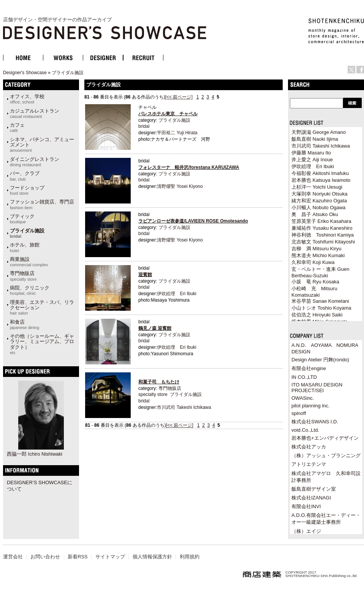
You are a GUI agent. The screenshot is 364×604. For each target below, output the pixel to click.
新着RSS (78, 557)
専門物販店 (23, 276)
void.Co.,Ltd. (305, 430)
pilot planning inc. (310, 406)
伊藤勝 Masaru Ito (311, 153)
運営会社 (13, 557)
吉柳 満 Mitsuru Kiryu (316, 249)
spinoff (299, 413)
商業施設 (29, 262)
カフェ (17, 127)
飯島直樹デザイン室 (314, 489)
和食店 (25, 324)
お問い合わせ (45, 557)
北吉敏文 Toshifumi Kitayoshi (323, 242)
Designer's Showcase (25, 73)
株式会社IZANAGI (311, 498)
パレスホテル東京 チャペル (168, 114)
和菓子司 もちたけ (159, 382)
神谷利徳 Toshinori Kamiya (323, 235)
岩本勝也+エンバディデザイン (325, 438)
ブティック (22, 219)
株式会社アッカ (309, 447)
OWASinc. (303, 398)
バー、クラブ (25, 176)
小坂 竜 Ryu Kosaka (315, 282)
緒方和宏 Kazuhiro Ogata (319, 201)
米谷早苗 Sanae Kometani (320, 301)
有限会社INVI (306, 506)
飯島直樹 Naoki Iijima (315, 139)
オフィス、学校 (27, 99)
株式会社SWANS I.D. (315, 422)
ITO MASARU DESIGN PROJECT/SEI (317, 388)
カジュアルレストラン (35, 113)
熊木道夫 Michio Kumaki (318, 255)
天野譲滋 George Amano (319, 132)
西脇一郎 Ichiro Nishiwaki (35, 454)
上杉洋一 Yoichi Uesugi (317, 187)
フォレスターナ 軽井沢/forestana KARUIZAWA (189, 167)
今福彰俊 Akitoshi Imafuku (320, 173)
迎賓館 (145, 275)
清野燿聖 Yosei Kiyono (180, 186)
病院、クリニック (30, 290)
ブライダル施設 (68, 73)
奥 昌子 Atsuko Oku (315, 214)
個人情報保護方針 (152, 557)
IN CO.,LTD (304, 377)
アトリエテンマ (309, 464)
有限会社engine (309, 368)
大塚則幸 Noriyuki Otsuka (319, 194)
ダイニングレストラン (35, 162)
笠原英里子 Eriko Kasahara (321, 221)
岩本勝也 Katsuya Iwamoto (321, 180)
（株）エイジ (306, 531)
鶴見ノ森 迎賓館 (155, 328)
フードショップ (27, 190)
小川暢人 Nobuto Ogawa (318, 207)
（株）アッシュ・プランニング (326, 455)
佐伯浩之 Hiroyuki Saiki (317, 315)
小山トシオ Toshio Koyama (321, 308)
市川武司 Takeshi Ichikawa (184, 407)
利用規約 (190, 557)
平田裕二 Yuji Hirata (177, 133)
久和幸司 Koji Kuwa (313, 262)
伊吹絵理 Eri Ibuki (176, 294)
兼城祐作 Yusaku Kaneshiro (322, 228)
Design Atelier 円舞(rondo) (320, 360)
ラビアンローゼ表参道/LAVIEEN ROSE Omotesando (193, 221)
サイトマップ (110, 557)
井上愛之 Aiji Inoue (312, 160)
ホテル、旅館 (25, 247)
